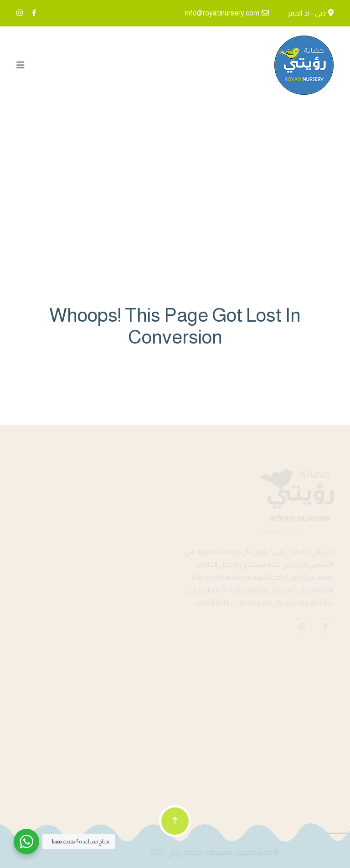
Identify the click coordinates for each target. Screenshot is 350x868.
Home (175, 185)
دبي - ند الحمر (306, 13)
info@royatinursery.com (222, 13)
